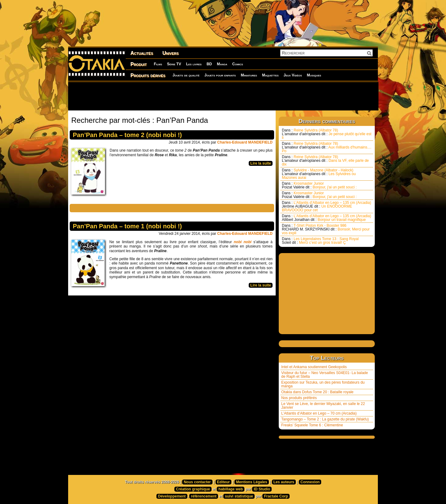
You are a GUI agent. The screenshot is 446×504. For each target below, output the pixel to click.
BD (209, 64)
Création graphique (193, 489)
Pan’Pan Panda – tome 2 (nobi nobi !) (127, 135)
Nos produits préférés (299, 398)
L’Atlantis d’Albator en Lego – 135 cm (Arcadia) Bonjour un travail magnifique (326, 218)
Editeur (223, 482)
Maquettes (270, 75)
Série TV (174, 64)
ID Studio (262, 489)
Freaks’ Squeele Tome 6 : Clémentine (312, 425)
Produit (139, 64)
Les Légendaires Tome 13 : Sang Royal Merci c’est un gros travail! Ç (320, 241)
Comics (238, 64)
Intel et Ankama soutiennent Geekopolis (314, 367)
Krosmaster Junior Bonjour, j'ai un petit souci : (319, 185)
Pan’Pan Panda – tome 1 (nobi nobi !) (127, 226)
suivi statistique (239, 496)
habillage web (231, 489)
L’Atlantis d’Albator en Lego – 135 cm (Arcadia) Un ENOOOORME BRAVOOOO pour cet (326, 206)
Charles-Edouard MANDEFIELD (245, 142)
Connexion (310, 482)
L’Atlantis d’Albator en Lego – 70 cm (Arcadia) (319, 413)
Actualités (142, 53)
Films (158, 64)
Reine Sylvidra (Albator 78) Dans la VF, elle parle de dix (325, 161)
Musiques (314, 75)
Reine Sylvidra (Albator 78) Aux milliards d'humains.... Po (327, 147)
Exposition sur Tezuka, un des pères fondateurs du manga (323, 384)
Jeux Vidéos (293, 75)
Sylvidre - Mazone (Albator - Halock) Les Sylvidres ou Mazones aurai (319, 174)
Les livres (194, 64)
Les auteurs (284, 482)
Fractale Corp (276, 496)
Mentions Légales (252, 482)
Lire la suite (261, 163)
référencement (204, 496)
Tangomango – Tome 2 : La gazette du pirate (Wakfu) (325, 419)
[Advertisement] (223, 96)
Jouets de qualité (186, 75)
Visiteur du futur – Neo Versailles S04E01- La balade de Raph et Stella (325, 375)
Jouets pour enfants (220, 75)
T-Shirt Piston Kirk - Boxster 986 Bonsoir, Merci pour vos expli (326, 229)
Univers (171, 53)
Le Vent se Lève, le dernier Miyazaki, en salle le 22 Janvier (323, 406)
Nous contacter (197, 482)
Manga (222, 64)
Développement (172, 496)
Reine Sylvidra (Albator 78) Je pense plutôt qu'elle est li (327, 134)
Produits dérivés (148, 75)
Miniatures (249, 75)
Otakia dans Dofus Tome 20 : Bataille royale (317, 392)
